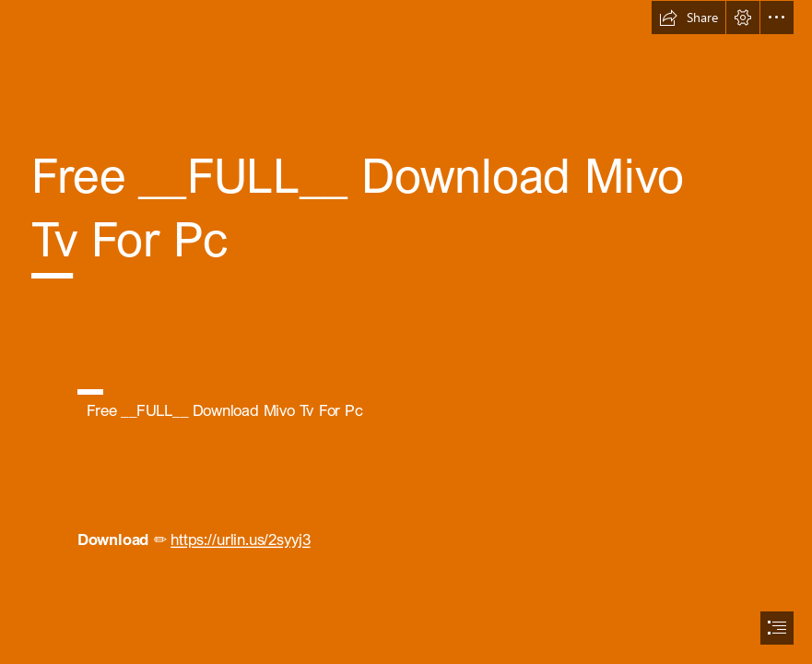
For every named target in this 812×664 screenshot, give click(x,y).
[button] (688, 18)
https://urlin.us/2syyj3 (240, 539)
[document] (406, 332)
